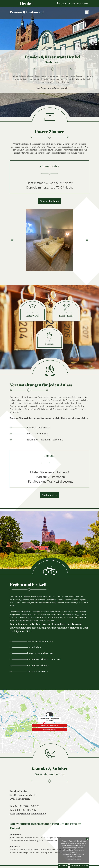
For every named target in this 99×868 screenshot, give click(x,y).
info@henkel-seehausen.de (31, 814)
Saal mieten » (50, 495)
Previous (12, 240)
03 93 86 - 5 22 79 (29, 806)
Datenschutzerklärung (79, 866)
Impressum (63, 866)
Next (87, 240)
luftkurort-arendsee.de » (40, 653)
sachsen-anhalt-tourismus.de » (44, 659)
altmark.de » (34, 647)
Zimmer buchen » (49, 201)
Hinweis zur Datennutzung (49, 725)
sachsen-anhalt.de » (38, 665)
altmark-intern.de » (38, 671)
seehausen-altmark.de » (40, 641)
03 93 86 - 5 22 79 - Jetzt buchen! (73, 4)
